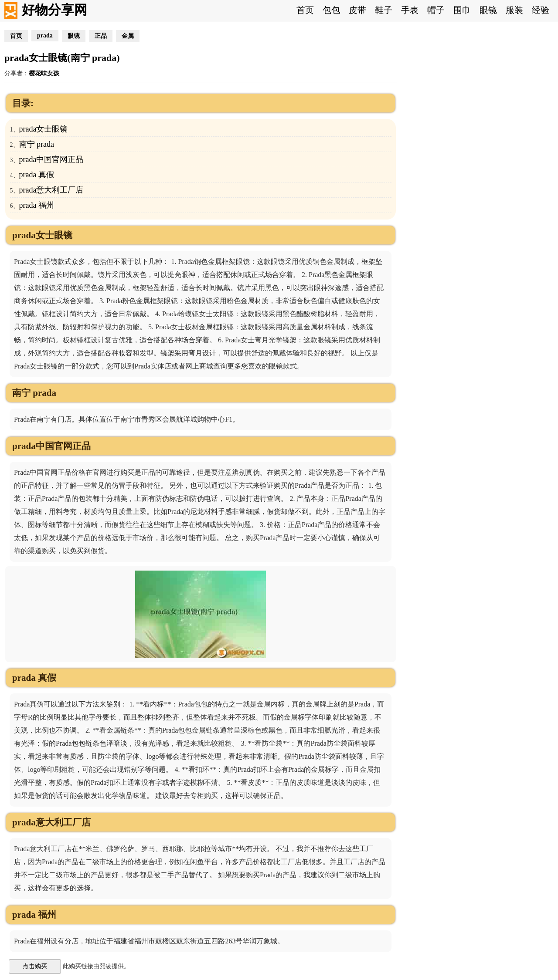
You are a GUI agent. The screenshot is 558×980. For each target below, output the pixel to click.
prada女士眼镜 (44, 129)
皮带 (357, 10)
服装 (514, 10)
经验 (541, 10)
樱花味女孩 (44, 73)
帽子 (436, 10)
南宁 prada (37, 144)
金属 (128, 36)
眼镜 (488, 10)
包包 (331, 10)
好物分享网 (54, 10)
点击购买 (35, 966)
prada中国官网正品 (51, 159)
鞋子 (384, 10)
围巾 (462, 10)
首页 (305, 10)
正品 (101, 36)
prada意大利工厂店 (51, 190)
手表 (410, 10)
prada (45, 35)
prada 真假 (37, 175)
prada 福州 (37, 205)
